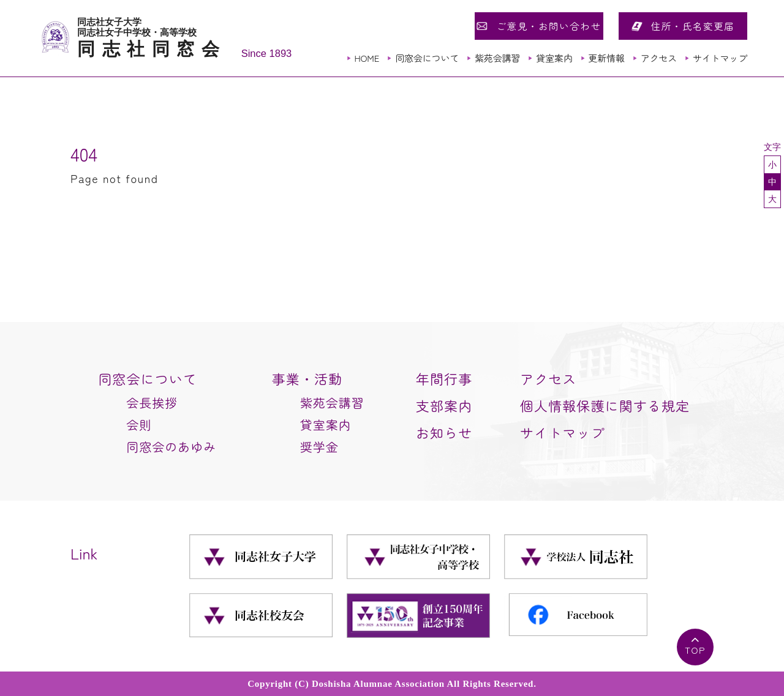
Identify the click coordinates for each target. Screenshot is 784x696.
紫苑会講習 (497, 58)
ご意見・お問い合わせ (548, 26)
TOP (695, 650)
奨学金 (319, 447)
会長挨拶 (152, 402)
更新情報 (606, 58)
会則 (139, 425)
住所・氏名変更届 (693, 26)
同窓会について (427, 58)
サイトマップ (720, 58)
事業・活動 (307, 378)
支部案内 (444, 405)
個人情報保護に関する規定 (605, 405)
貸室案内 (554, 58)
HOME (367, 58)
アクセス (659, 58)
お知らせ (444, 432)
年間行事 (444, 378)
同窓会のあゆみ (171, 447)
